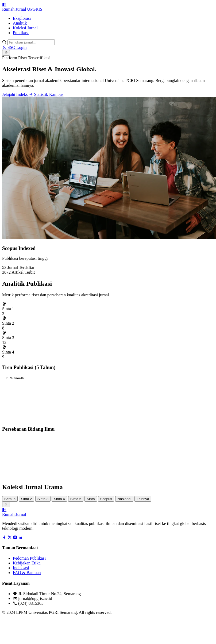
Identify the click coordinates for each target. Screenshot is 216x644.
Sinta (91, 499)
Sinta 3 (43, 499)
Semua (10, 499)
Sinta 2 (26, 499)
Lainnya (143, 499)
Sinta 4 (59, 499)
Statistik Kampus (49, 94)
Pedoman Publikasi (29, 558)
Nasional (124, 499)
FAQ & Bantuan (27, 573)
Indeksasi (21, 568)
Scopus (106, 499)
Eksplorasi (22, 18)
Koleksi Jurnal (25, 28)
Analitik (20, 23)
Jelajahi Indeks (18, 94)
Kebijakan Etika (27, 563)
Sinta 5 (76, 499)
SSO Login (14, 47)
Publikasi (21, 33)
